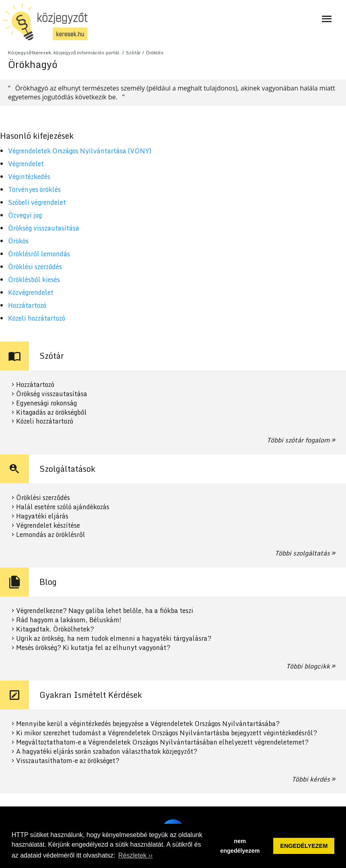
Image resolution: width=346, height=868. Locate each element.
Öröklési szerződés (35, 267)
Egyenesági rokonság (46, 403)
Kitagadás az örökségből (51, 412)
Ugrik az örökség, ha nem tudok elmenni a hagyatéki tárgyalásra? (114, 639)
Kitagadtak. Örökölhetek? (55, 629)
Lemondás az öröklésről (51, 535)
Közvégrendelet (31, 292)
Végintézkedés (29, 177)
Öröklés (155, 52)
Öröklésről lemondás (39, 254)
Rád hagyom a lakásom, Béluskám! (69, 620)
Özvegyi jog (25, 215)
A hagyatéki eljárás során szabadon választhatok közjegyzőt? (107, 752)
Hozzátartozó (27, 305)
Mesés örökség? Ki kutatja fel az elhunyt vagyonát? (93, 648)
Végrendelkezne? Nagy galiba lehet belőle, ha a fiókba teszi (105, 611)
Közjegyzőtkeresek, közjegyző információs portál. (64, 52)
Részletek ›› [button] (135, 855)
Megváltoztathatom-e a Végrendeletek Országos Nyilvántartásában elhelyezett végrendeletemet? (162, 742)
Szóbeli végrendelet (37, 202)
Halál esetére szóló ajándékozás (63, 507)
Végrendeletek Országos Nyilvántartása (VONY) (80, 151)
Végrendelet (26, 164)
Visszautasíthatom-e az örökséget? (68, 761)
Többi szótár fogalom (298, 440)
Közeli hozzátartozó (37, 318)
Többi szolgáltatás (302, 553)
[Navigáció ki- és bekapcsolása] (327, 19)
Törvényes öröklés (34, 189)
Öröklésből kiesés (34, 280)
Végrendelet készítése (48, 526)
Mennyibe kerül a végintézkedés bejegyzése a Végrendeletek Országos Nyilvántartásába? (148, 724)
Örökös (18, 241)
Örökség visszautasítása (44, 228)
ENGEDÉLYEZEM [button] (304, 846)
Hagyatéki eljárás (42, 516)
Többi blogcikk (308, 666)
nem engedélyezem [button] (240, 846)
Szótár (133, 52)
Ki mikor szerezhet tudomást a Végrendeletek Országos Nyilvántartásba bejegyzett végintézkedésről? (167, 733)
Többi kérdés (311, 779)
